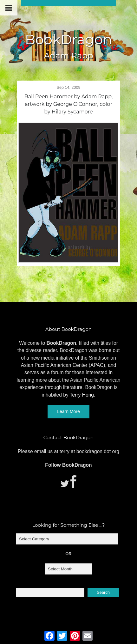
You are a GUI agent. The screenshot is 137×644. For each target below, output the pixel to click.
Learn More (68, 411)
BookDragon (68, 39)
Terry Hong (82, 395)
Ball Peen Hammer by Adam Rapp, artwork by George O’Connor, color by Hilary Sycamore (69, 104)
